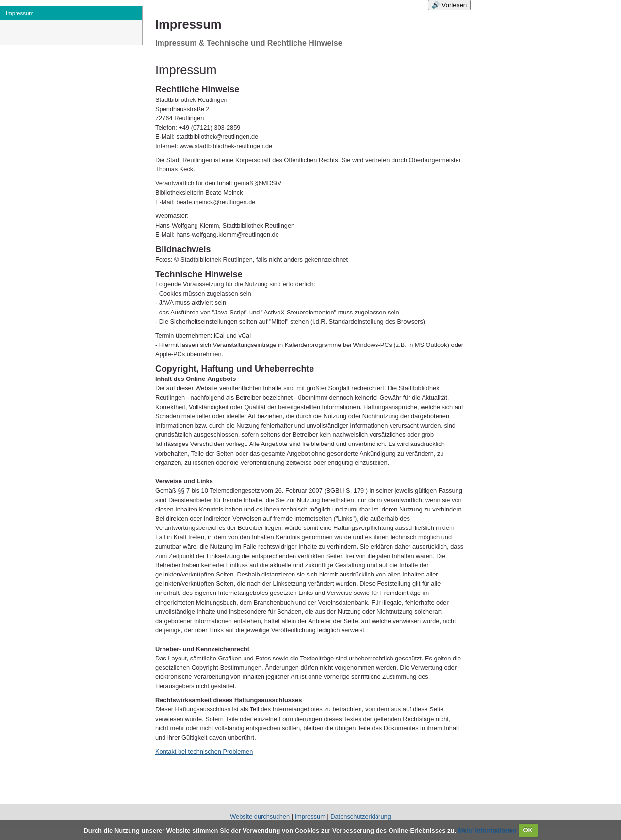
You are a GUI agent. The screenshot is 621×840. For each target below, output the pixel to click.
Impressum (310, 816)
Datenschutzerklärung (360, 816)
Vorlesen (454, 5)
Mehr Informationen (488, 830)
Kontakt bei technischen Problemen (204, 751)
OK (528, 830)
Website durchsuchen (260, 816)
